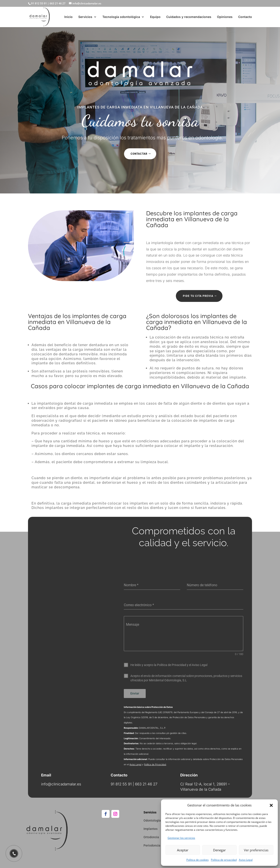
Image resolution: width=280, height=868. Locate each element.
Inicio (68, 17)
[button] (271, 805)
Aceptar (183, 850)
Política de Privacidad (155, 764)
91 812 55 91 (39, 3)
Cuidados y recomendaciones (189, 17)
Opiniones (225, 17)
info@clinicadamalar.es (61, 784)
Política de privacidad (224, 860)
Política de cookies (198, 860)
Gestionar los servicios (181, 838)
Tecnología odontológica (121, 17)
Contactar (139, 154)
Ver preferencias (256, 850)
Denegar (219, 850)
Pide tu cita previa (198, 296)
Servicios (85, 17)
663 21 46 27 (58, 3)
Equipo (155, 17)
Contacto (245, 17)
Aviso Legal (246, 860)
